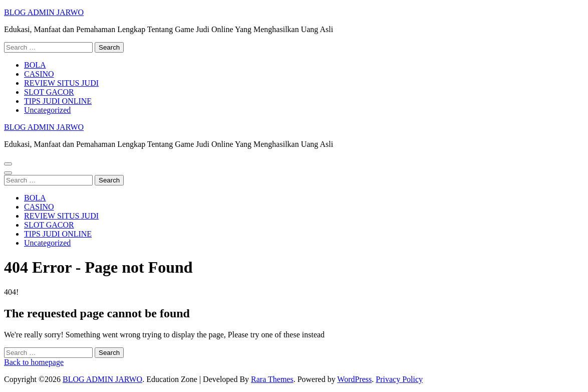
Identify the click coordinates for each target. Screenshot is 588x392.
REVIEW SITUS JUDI (61, 83)
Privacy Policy (399, 379)
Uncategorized (47, 110)
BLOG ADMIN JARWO (44, 12)
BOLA (35, 65)
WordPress (354, 379)
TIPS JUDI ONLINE (58, 101)
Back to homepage (34, 362)
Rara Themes (272, 379)
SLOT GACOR (49, 92)
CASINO (39, 74)
